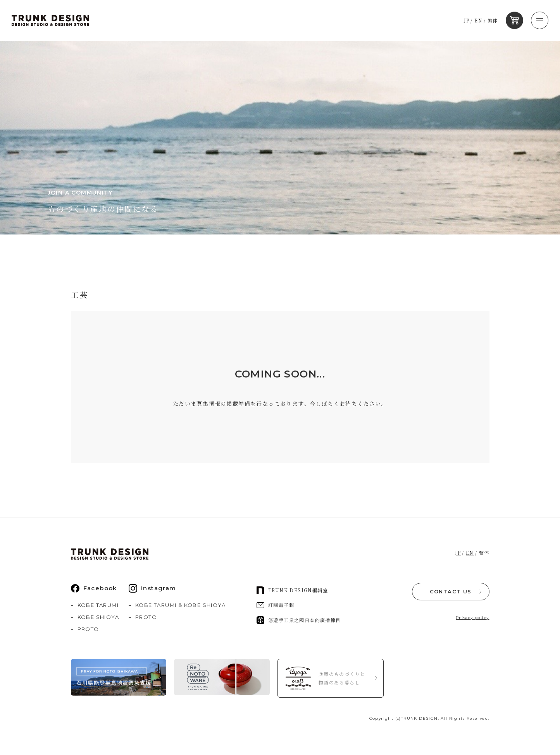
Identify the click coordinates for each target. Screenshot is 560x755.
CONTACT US (451, 591)
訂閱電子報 (275, 605)
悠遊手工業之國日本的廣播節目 (299, 620)
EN (479, 20)
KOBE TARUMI (98, 605)
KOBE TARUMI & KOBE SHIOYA (180, 605)
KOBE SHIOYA (98, 617)
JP (467, 20)
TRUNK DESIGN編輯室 (292, 590)
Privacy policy (473, 617)
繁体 (493, 20)
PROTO (88, 629)
